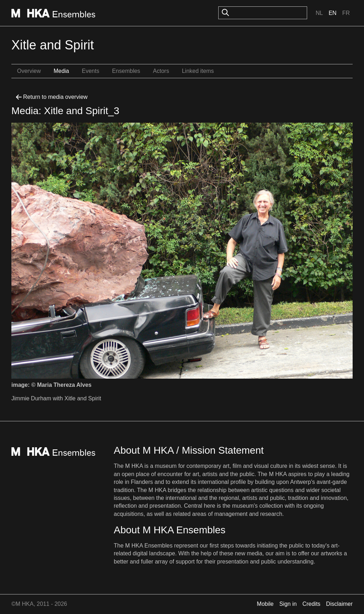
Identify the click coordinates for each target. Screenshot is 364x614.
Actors (161, 71)
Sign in (288, 604)
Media (61, 71)
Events (90, 71)
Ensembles (126, 71)
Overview (29, 71)
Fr (346, 13)
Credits (312, 604)
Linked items (198, 71)
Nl (319, 13)
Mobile (265, 604)
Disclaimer (339, 604)
